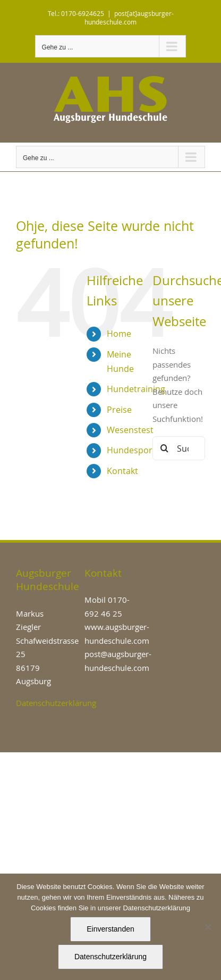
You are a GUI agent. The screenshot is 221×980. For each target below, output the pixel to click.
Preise (119, 410)
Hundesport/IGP (140, 450)
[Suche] (164, 448)
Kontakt (122, 471)
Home (119, 334)
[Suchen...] (179, 448)
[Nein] (208, 927)
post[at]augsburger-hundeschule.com (129, 18)
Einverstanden (110, 929)
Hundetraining (136, 389)
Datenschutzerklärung (56, 703)
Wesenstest (130, 430)
